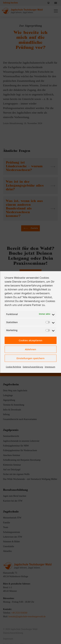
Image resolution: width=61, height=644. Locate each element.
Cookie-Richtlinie (14, 367)
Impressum (50, 367)
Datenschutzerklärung (33, 367)
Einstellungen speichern (31, 358)
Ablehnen (30, 349)
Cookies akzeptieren (30, 340)
